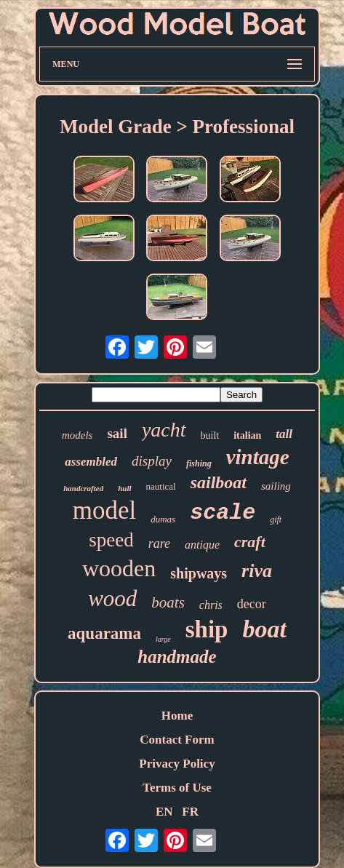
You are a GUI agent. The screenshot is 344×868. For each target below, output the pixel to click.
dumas (163, 519)
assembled (91, 462)
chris (211, 605)
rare (159, 544)
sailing (276, 486)
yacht (164, 430)
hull (124, 488)
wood (112, 598)
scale (223, 513)
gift (276, 519)
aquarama (104, 633)
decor (252, 604)
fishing (199, 463)
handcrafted (83, 488)
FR (190, 812)
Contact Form (177, 740)
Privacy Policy (177, 764)
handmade (177, 657)
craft (250, 542)
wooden (119, 568)
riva (257, 571)
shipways (199, 573)
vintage (258, 457)
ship (207, 629)
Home (177, 716)
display (152, 461)
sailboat (219, 482)
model (104, 510)
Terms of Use (177, 788)
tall (284, 434)
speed (111, 540)
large (163, 639)
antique (202, 545)
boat (264, 629)
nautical (161, 486)
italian (247, 435)
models (77, 435)
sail (117, 433)
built (210, 435)
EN (164, 812)
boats (168, 602)
